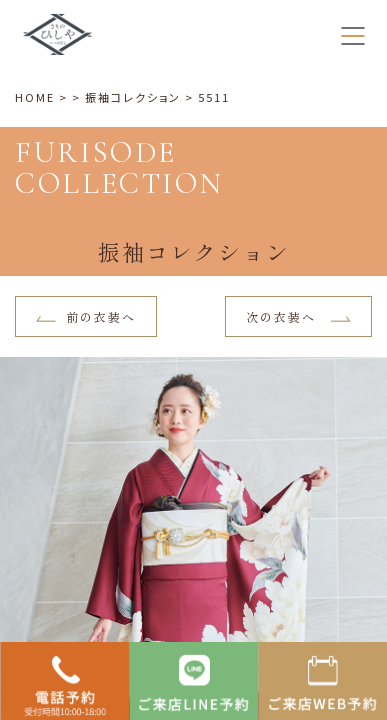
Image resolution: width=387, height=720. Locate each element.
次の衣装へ (298, 316)
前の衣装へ (86, 316)
